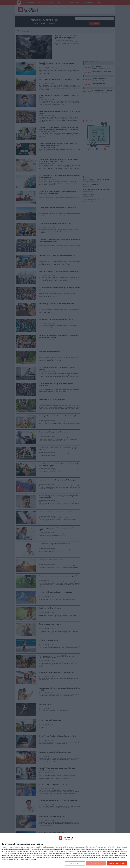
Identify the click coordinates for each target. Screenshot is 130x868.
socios (17, 847)
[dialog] (65, 850)
